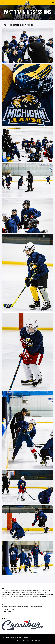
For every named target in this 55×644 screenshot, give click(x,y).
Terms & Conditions (37, 641)
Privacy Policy (27, 641)
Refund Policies (17, 641)
